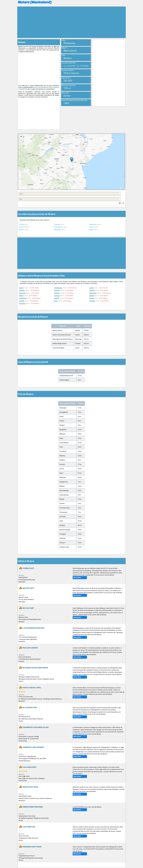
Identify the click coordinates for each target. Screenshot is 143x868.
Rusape (22, 225)
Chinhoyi (57, 293)
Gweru (91, 288)
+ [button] (21, 137)
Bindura (22, 230)
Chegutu (57, 296)
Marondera (93, 225)
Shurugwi (22, 304)
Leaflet (122, 189)
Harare (92, 227)
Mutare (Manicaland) (35, 2)
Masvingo (57, 230)
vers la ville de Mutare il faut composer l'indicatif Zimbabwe (39, 88)
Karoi (56, 301)
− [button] (21, 140)
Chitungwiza (58, 227)
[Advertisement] (71, 22)
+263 (66, 103)
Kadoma (92, 291)
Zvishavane (23, 298)
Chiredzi (22, 301)
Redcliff (57, 298)
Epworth (22, 227)
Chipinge (57, 225)
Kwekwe (57, 291)
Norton (92, 230)
